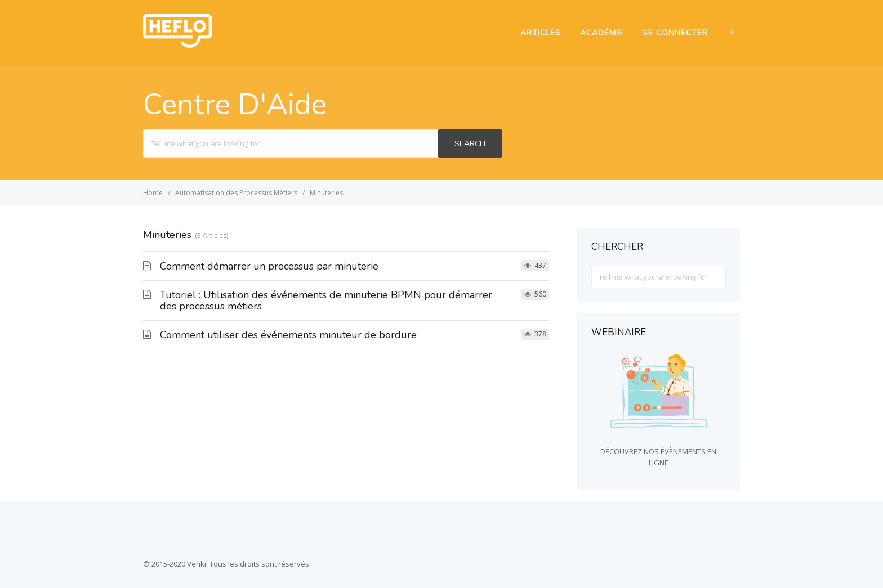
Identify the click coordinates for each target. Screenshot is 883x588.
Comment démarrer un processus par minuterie (269, 266)
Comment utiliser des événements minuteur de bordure (288, 335)
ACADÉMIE (602, 33)
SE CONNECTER (675, 33)
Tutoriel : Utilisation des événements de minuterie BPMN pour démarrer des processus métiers (326, 300)
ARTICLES (541, 33)
